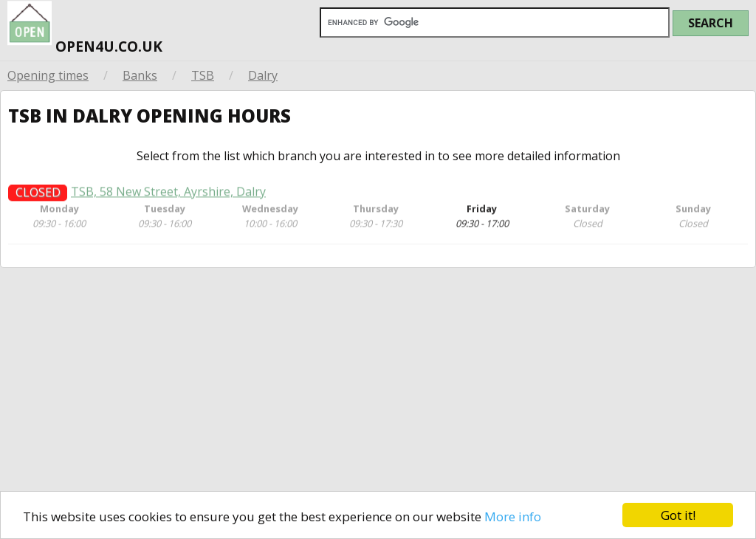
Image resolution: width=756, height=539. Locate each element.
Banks (140, 75)
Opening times (48, 75)
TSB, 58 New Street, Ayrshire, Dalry (168, 196)
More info (513, 516)
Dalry (263, 75)
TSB (203, 75)
